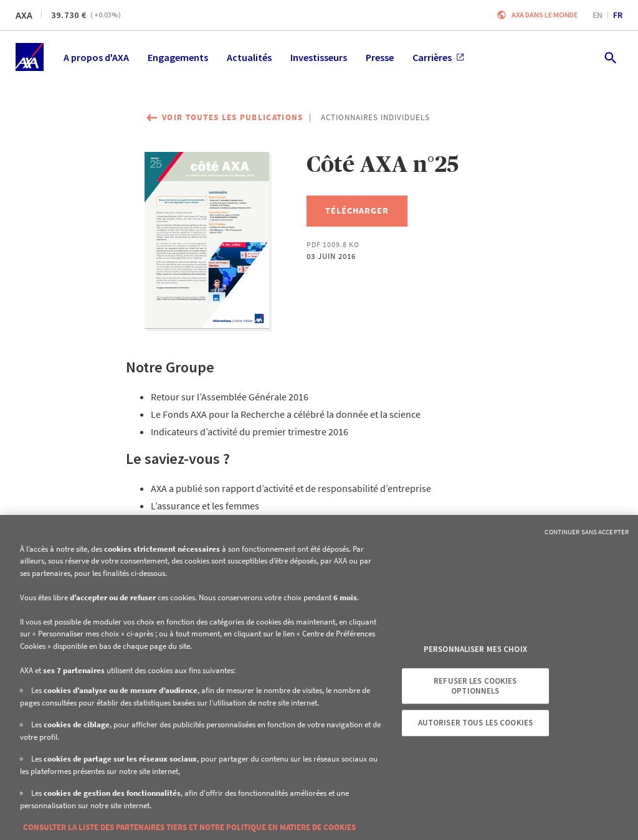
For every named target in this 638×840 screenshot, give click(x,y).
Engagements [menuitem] (178, 57)
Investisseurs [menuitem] (319, 57)
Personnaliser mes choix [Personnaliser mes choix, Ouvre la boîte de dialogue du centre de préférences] (475, 650)
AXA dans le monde (545, 15)
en (598, 15)
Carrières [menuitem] (438, 57)
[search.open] (610, 57)
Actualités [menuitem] (249, 57)
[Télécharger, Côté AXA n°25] (357, 211)
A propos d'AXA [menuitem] (96, 57)
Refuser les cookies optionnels (475, 686)
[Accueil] (30, 57)
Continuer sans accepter (587, 532)
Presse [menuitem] (380, 57)
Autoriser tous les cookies (475, 723)
